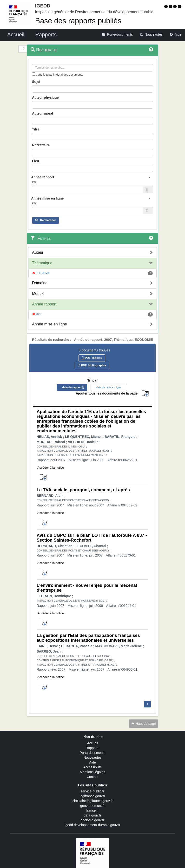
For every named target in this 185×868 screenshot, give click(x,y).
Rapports (93, 748)
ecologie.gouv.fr (92, 820)
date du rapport (72, 387)
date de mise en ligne (109, 387)
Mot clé (38, 294)
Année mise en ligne (50, 324)
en (34, 182)
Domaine (40, 283)
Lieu (36, 161)
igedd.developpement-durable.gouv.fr (93, 825)
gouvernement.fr (92, 806)
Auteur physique (45, 97)
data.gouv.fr (93, 815)
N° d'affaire (41, 145)
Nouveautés (93, 758)
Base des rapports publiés (78, 21)
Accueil (92, 743)
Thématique (42, 263)
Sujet (36, 82)
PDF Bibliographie (92, 365)
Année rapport (44, 304)
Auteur (38, 252)
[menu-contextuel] (34, 74)
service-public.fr (92, 791)
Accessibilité (92, 767)
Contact (92, 777)
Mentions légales (92, 772)
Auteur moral (43, 113)
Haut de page (144, 724)
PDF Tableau (92, 358)
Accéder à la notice (51, 468)
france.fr (92, 810)
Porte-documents (93, 753)
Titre (36, 129)
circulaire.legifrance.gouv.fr (92, 801)
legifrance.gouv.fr (92, 796)
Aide (92, 762)
